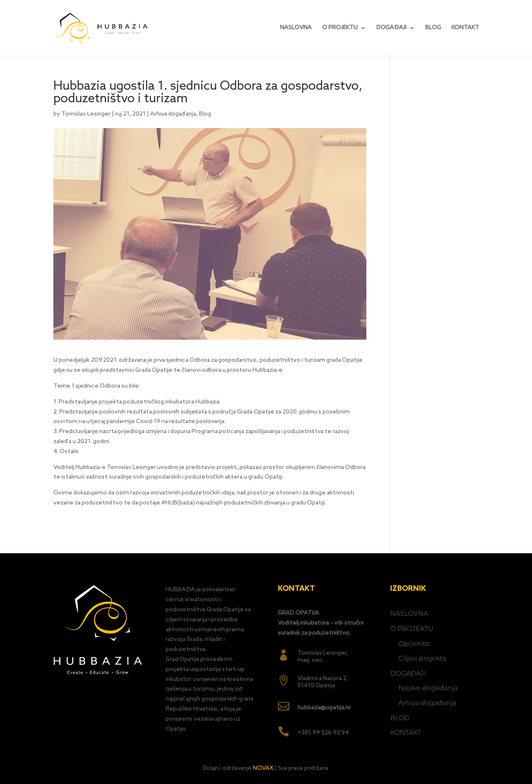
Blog (205, 114)
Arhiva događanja (173, 114)
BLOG (433, 28)
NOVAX (263, 768)
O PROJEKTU (340, 28)
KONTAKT (465, 28)
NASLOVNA (296, 28)
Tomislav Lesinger (86, 114)
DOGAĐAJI (391, 28)
